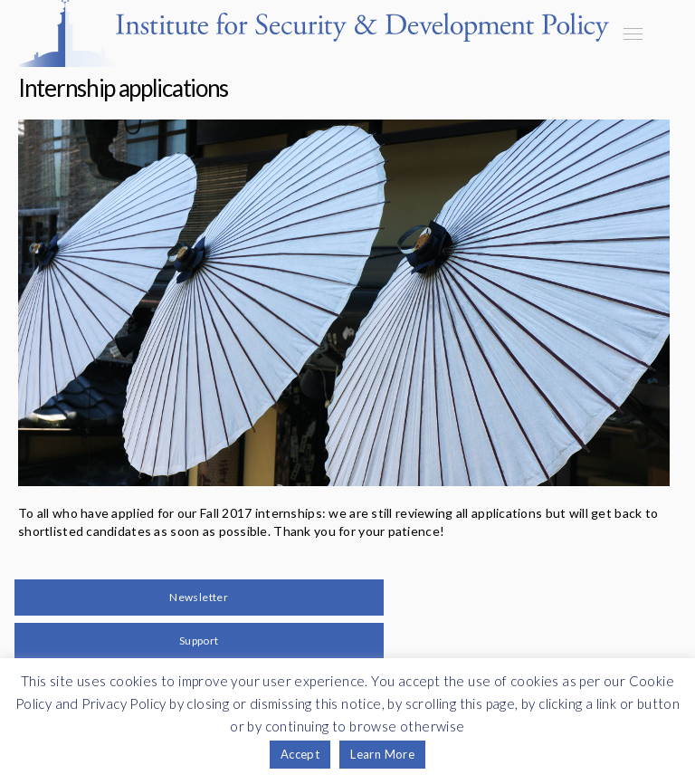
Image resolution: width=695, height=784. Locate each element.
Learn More (382, 754)
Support (199, 641)
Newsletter (199, 597)
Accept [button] (300, 754)
